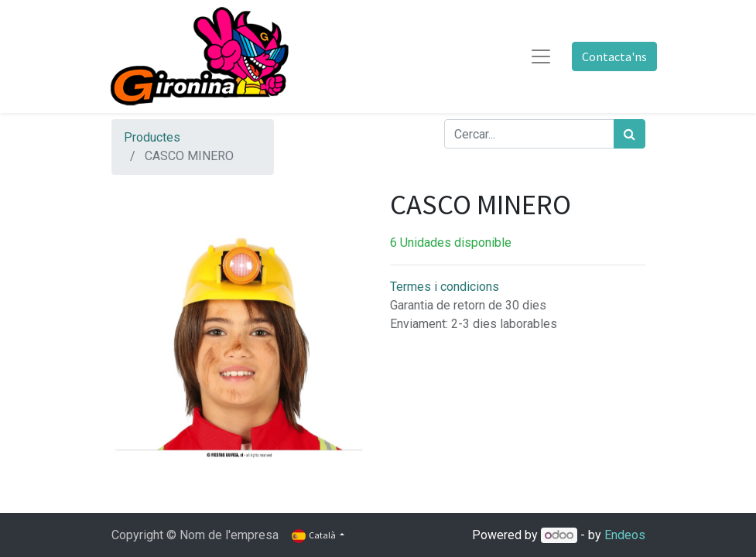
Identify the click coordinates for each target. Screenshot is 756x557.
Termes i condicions (445, 287)
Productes (152, 137)
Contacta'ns (614, 56)
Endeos (625, 535)
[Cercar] (629, 134)
